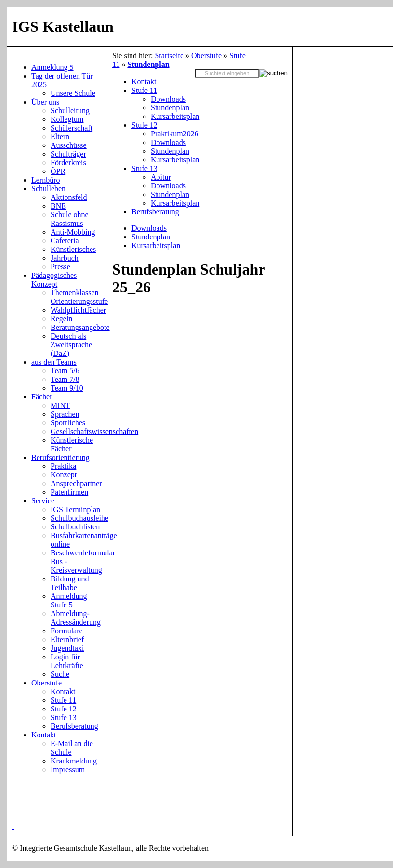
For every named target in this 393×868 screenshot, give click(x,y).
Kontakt (144, 82)
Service (43, 501)
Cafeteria (65, 241)
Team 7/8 (65, 379)
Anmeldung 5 (52, 67)
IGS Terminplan (75, 509)
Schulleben (48, 189)
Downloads (168, 99)
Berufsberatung (155, 212)
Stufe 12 (144, 125)
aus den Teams (54, 362)
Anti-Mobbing (73, 232)
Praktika (63, 466)
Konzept (64, 475)
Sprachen (65, 414)
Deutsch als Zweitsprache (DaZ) (71, 345)
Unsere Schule (73, 93)
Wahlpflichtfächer (78, 310)
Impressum (68, 769)
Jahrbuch (65, 258)
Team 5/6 (65, 371)
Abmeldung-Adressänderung (76, 618)
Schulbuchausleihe (79, 518)
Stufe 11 (144, 90)
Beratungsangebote (80, 327)
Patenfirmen (69, 492)
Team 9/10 (67, 388)
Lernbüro (46, 180)
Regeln (61, 319)
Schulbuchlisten (75, 527)
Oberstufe (206, 56)
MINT (60, 405)
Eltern (60, 137)
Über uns (45, 102)
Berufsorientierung (60, 457)
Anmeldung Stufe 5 (69, 600)
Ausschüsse (69, 145)
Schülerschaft (72, 128)
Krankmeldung (74, 761)
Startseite (169, 56)
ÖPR (58, 171)
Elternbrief (67, 639)
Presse (60, 267)
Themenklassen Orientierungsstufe (79, 297)
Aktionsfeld (69, 197)
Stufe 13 (144, 168)
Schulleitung (70, 111)
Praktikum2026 (175, 134)
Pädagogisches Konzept (54, 280)
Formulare (67, 631)
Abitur (161, 177)
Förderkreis (68, 163)
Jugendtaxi (67, 648)
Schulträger (68, 154)
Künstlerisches (73, 249)
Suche (60, 674)
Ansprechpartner (76, 483)
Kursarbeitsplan (175, 116)
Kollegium (67, 119)
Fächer (42, 397)
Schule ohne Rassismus (70, 219)
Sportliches (68, 423)
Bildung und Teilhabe (70, 583)
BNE (58, 206)
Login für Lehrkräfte (67, 661)
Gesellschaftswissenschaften (94, 431)
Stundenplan (148, 64)
